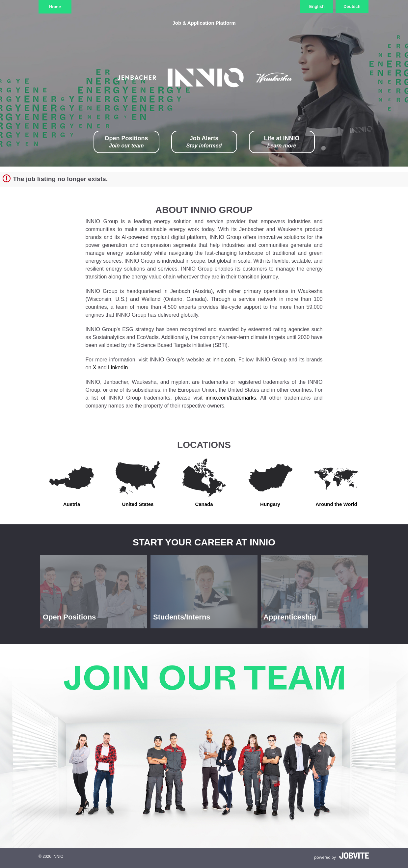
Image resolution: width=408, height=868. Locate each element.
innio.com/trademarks (231, 398)
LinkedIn (118, 368)
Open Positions (126, 142)
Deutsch (352, 6)
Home (55, 7)
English (317, 6)
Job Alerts (204, 142)
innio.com (224, 360)
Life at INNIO (282, 142)
